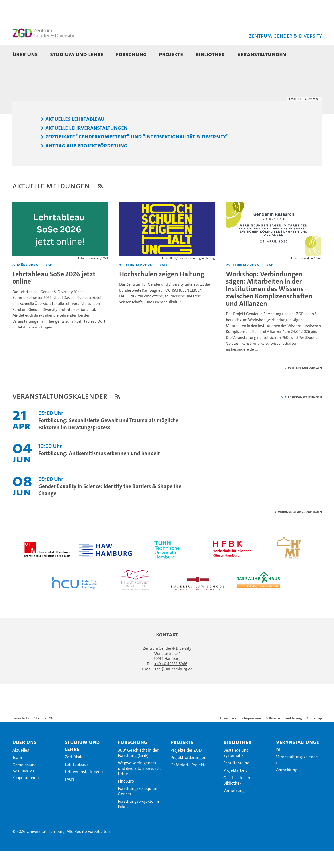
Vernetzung (234, 808)
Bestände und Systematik (236, 770)
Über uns (25, 54)
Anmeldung (287, 787)
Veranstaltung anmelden (300, 529)
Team (17, 775)
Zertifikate (74, 775)
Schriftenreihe (236, 781)
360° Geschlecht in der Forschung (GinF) (138, 770)
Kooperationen (26, 795)
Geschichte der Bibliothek (237, 798)
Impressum (253, 736)
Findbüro (126, 799)
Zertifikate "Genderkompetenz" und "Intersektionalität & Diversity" (137, 154)
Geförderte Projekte (189, 783)
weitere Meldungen (305, 385)
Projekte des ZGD (186, 768)
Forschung (131, 54)
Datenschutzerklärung (285, 736)
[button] (313, 55)
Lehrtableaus (77, 782)
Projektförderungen (188, 775)
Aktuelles (21, 768)
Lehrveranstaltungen (84, 789)
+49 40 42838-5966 (171, 681)
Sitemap (316, 736)
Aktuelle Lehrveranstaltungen (86, 146)
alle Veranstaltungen (303, 415)
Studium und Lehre (77, 54)
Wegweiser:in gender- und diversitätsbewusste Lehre (140, 786)
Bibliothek (210, 54)
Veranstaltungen (262, 54)
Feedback (229, 736)
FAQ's (70, 797)
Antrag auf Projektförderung (86, 163)
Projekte (171, 54)
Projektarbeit (235, 788)
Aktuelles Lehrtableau (75, 137)
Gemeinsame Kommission (24, 785)
